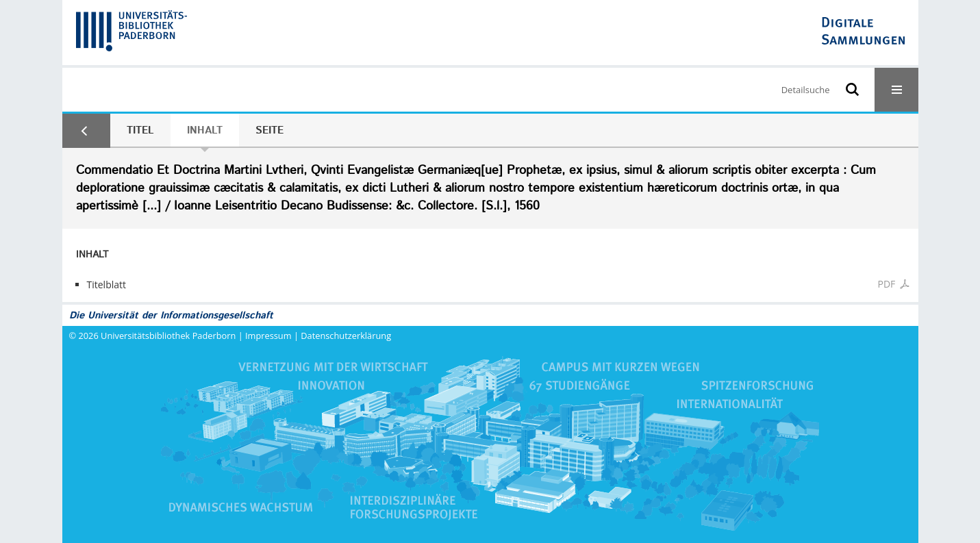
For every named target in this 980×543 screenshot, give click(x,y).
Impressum (268, 336)
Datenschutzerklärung (346, 336)
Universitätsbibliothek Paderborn (168, 336)
